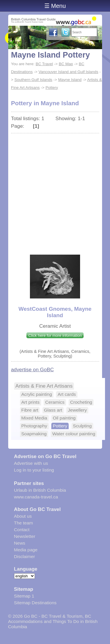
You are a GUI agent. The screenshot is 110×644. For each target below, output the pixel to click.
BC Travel (44, 64)
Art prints (31, 402)
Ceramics (55, 402)
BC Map (66, 64)
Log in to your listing (34, 470)
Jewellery (77, 410)
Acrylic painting (37, 394)
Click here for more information (55, 335)
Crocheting (81, 402)
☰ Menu (55, 6)
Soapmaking (34, 434)
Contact (22, 530)
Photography (34, 426)
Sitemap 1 (24, 596)
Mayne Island (70, 80)
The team (24, 523)
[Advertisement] (55, 191)
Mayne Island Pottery (51, 55)
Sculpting (82, 426)
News (20, 543)
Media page (26, 550)
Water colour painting (74, 434)
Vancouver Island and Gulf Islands (68, 72)
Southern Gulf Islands (33, 80)
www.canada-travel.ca (36, 497)
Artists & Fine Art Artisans (44, 386)
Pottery (52, 88)
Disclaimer (25, 556)
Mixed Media (34, 418)
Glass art (53, 410)
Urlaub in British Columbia (40, 490)
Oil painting (64, 418)
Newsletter (25, 536)
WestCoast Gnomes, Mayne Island (55, 312)
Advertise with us (31, 463)
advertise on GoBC (33, 370)
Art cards (67, 394)
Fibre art (30, 410)
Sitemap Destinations (35, 603)
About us (23, 516)
